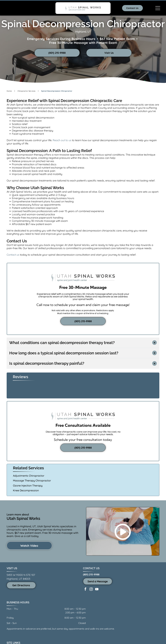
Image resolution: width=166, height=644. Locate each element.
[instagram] (91, 590)
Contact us (13, 255)
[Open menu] (158, 8)
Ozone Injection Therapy (28, 486)
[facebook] (85, 590)
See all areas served (19, 594)
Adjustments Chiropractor (29, 476)
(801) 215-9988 (91, 574)
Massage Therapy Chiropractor (32, 480)
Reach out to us (62, 140)
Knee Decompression (26, 490)
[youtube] (97, 590)
